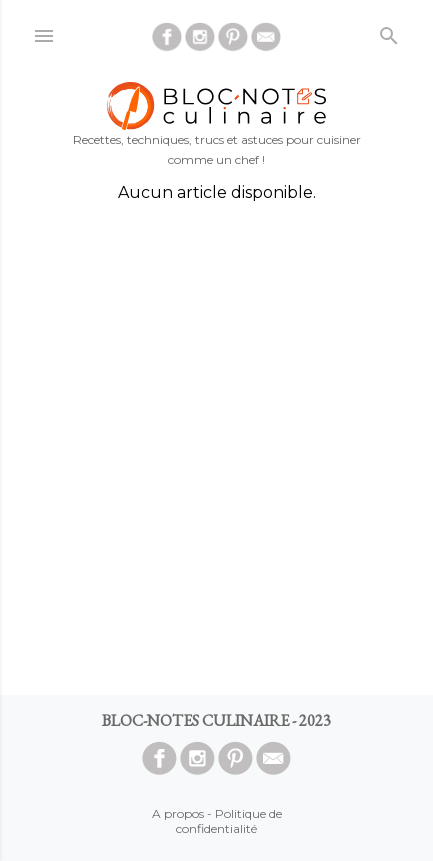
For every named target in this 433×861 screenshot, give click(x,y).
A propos (178, 813)
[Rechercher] (389, 31)
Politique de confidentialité (229, 821)
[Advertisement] (216, 448)
